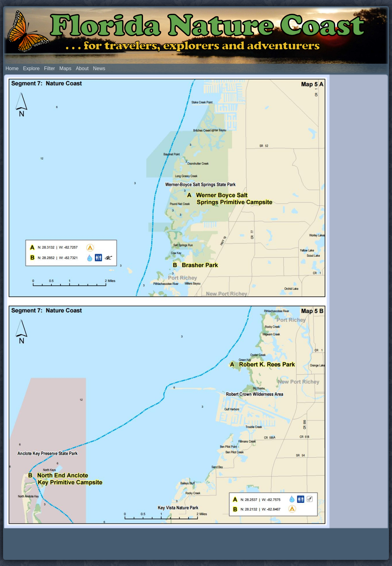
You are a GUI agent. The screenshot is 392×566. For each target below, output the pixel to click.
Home (12, 68)
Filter (50, 68)
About (82, 68)
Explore (31, 68)
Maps (65, 68)
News (99, 68)
